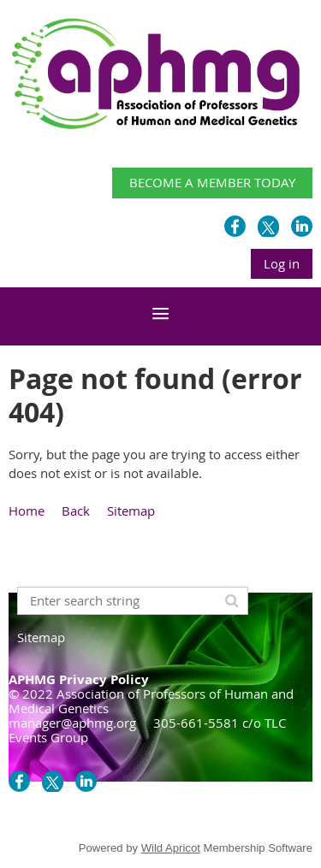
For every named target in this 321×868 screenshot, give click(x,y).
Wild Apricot (171, 848)
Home (27, 511)
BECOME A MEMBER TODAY (212, 182)
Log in (282, 263)
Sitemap (131, 511)
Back (76, 511)
